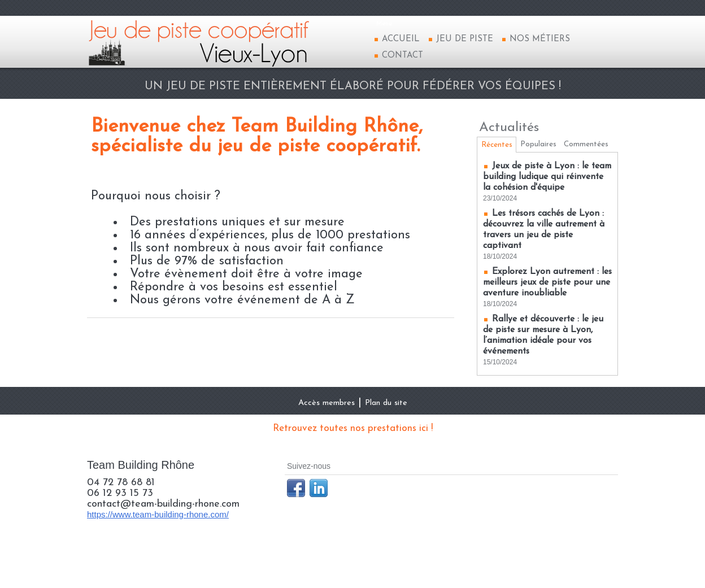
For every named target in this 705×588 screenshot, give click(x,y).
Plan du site (396, 445)
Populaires (546, 146)
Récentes (499, 147)
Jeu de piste (460, 39)
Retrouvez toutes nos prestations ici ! (352, 471)
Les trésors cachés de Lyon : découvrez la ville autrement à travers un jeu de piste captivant (543, 261)
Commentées (550, 164)
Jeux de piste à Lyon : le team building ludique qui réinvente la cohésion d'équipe (543, 203)
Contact (398, 56)
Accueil (397, 39)
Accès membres (318, 445)
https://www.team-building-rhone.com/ (158, 557)
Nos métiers (536, 39)
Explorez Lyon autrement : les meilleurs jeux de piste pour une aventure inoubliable (547, 319)
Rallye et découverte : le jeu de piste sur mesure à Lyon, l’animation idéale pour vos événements (543, 377)
